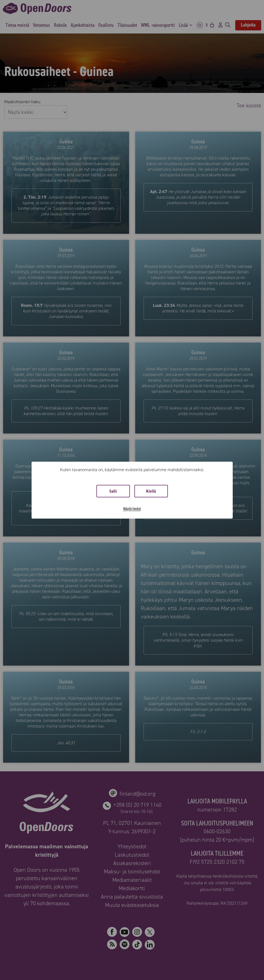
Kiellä (151, 491)
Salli (113, 491)
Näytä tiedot (132, 509)
